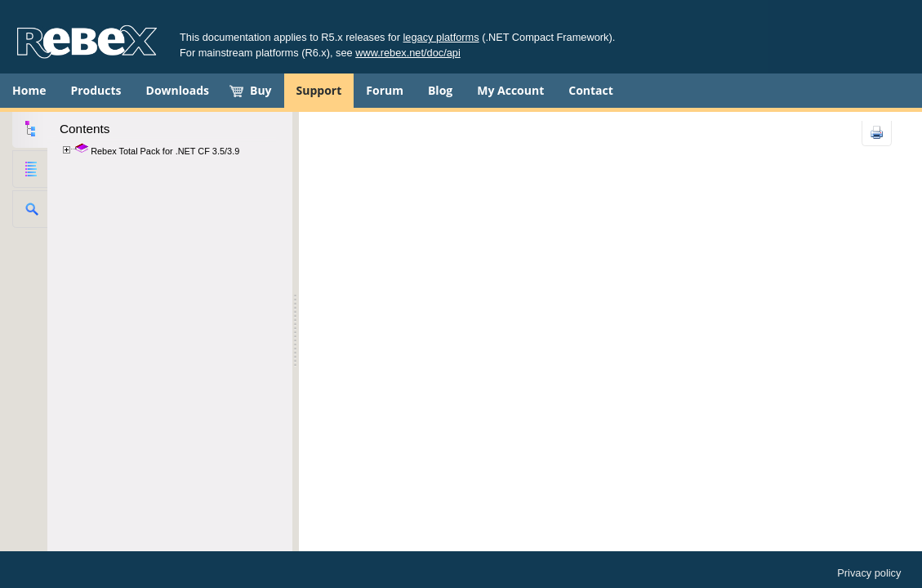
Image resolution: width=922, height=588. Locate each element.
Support (319, 90)
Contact (591, 90)
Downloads (178, 90)
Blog (440, 90)
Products (96, 90)
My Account (510, 90)
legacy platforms (441, 37)
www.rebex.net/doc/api (408, 53)
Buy (261, 90)
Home (29, 90)
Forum (385, 90)
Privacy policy (869, 573)
